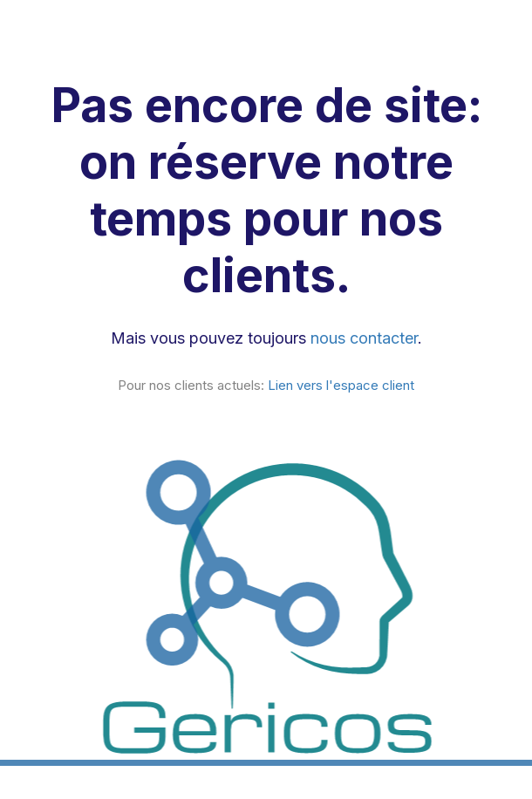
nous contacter (364, 338)
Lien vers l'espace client (341, 385)
